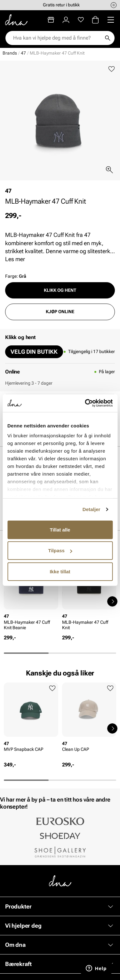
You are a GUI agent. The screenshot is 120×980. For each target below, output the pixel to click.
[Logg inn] (66, 20)
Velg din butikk (34, 352)
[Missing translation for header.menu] (111, 20)
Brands (10, 53)
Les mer (15, 259)
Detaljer (92, 509)
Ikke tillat (60, 571)
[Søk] (108, 38)
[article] (31, 595)
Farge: (16, 276)
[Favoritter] (81, 20)
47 (23, 53)
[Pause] (114, 5)
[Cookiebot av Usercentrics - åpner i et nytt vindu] (85, 403)
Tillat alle (60, 529)
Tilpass (60, 550)
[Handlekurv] (95, 20)
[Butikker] (51, 20)
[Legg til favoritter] (112, 69)
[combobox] (57, 38)
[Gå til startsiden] (16, 20)
